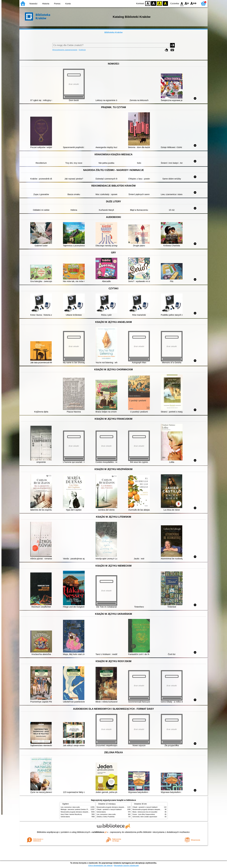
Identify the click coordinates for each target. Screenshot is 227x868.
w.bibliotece (100, 832)
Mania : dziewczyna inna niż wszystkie (145, 812)
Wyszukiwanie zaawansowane (65, 50)
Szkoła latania (65, 817)
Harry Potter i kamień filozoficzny (71, 814)
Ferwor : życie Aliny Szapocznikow (144, 814)
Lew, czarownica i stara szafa (70, 807)
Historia (46, 4)
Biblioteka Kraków (114, 32)
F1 (187, 3)
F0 (182, 3)
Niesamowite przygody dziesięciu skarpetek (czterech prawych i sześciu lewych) (87, 812)
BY (165, 3)
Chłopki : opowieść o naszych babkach (109, 809)
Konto (68, 4)
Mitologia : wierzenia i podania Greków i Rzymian (77, 809)
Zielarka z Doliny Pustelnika (106, 817)
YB (159, 3)
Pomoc (57, 4)
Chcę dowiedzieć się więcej (100, 865)
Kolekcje (82, 50)
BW (154, 3)
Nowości (33, 4)
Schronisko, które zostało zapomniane (145, 817)
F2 (193, 3)
